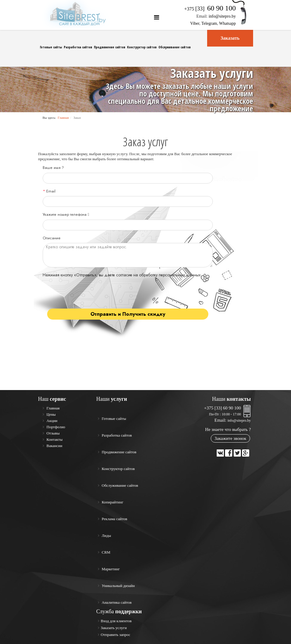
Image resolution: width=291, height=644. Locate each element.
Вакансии (54, 446)
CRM (106, 552)
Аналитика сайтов (116, 602)
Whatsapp (227, 23)
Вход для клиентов (116, 621)
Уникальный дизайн (118, 586)
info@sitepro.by (222, 16)
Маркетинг (110, 569)
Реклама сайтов (114, 519)
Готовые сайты (51, 47)
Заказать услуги (114, 628)
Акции (52, 421)
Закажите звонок (230, 438)
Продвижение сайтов (110, 47)
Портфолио (56, 427)
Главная (63, 118)
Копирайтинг (112, 502)
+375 (210, 9)
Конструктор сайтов (142, 47)
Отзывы (53, 433)
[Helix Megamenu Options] (157, 17)
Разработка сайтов (78, 47)
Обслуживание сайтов (175, 47)
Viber (195, 23)
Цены (51, 414)
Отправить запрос (116, 635)
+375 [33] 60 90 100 (223, 408)
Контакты (54, 439)
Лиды (106, 536)
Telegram (209, 23)
